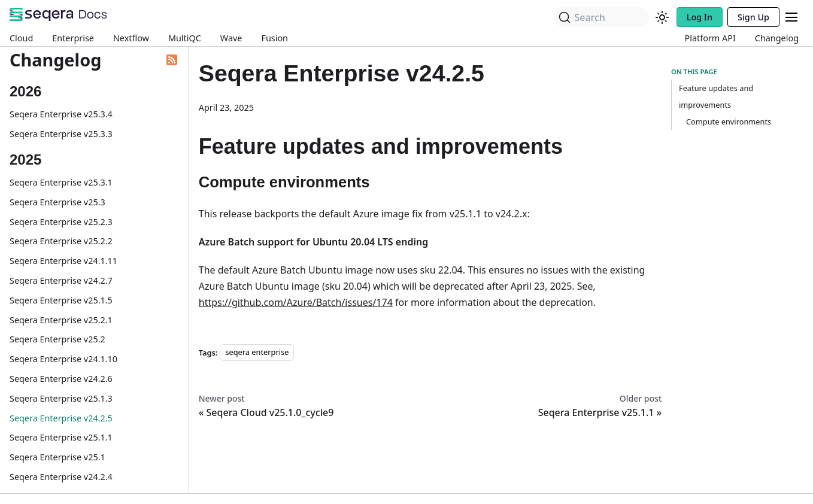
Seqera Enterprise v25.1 (57, 457)
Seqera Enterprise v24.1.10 (63, 359)
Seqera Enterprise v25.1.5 (61, 300)
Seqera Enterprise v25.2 (57, 339)
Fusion (274, 38)
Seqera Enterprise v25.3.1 (61, 182)
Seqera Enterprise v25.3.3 (61, 134)
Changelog (777, 38)
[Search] (601, 17)
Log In (700, 17)
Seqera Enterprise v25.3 (57, 202)
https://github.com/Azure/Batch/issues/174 (296, 302)
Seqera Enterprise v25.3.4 (61, 114)
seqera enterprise (257, 353)
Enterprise (73, 38)
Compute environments (729, 122)
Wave (231, 38)
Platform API (710, 38)
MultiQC (185, 38)
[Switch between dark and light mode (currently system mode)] (662, 17)
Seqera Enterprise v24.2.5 (61, 418)
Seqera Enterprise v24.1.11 (63, 261)
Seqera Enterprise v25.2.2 (61, 241)
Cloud (21, 38)
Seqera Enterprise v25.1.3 (61, 398)
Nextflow (131, 38)
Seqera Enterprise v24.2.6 (61, 379)
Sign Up (753, 17)
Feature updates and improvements (716, 96)
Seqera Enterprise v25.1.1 (61, 437)
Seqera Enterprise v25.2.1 (61, 320)
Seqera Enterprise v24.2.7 (61, 280)
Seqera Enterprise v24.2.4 (61, 477)
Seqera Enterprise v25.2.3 (61, 222)
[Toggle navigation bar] (791, 17)
